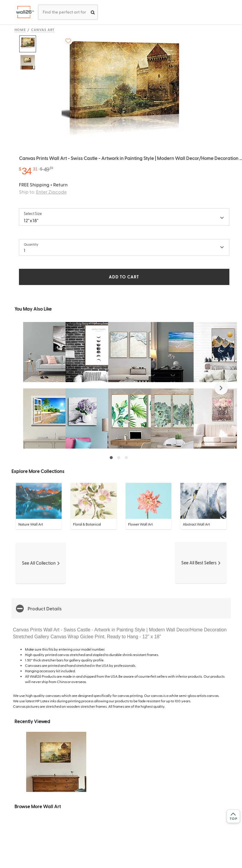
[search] (93, 12)
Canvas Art (43, 29)
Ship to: (43, 192)
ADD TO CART (124, 277)
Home (20, 29)
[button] (221, 388)
